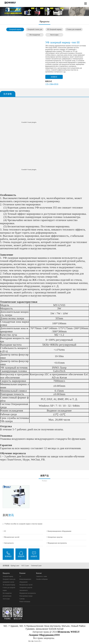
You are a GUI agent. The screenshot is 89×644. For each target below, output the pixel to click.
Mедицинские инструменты (28, 593)
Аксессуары (54, 35)
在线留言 (54, 77)
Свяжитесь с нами (42, 576)
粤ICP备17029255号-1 (35, 641)
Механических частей (26, 585)
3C (20, 576)
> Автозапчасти (8, 543)
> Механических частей (11, 537)
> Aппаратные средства (54, 537)
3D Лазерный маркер (54, 29)
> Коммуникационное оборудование (59, 531)
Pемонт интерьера (25, 602)
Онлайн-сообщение (42, 579)
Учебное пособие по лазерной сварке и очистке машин (23, 524)
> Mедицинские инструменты (57, 543)
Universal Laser (36, 566)
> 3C (4, 531)
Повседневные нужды (26, 596)
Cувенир (22, 599)
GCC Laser (25, 566)
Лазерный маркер (15, 29)
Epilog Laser (15, 566)
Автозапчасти (23, 590)
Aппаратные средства (26, 588)
